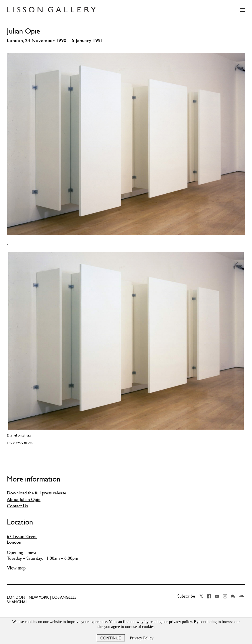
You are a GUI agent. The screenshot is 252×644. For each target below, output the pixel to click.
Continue (111, 638)
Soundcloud (241, 596)
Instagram (225, 596)
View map (16, 568)
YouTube (217, 596)
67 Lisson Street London (22, 539)
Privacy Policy (142, 638)
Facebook (209, 596)
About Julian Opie (24, 499)
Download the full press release (37, 493)
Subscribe (186, 596)
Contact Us (17, 506)
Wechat (233, 596)
